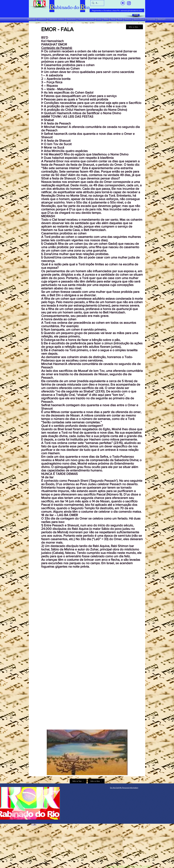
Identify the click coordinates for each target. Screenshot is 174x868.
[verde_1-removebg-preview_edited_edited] (129, 3)
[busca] (97, 3)
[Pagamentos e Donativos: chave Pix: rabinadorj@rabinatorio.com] (117, 10)
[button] (32, 19)
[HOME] (136, 15)
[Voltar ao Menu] (134, 27)
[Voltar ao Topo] (78, 781)
